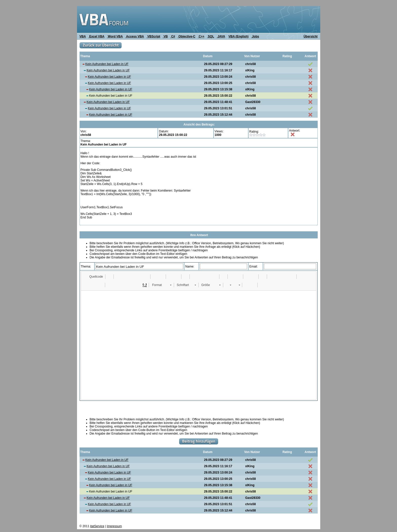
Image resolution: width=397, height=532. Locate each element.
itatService (97, 526)
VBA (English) (239, 36)
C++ (201, 36)
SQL (211, 36)
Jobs (255, 36)
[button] (94, 277)
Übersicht (310, 36)
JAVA (221, 36)
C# (173, 36)
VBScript (153, 36)
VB (165, 36)
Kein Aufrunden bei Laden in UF (107, 64)
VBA (83, 36)
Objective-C (186, 36)
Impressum (114, 526)
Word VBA (115, 36)
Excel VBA (96, 36)
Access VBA (135, 36)
